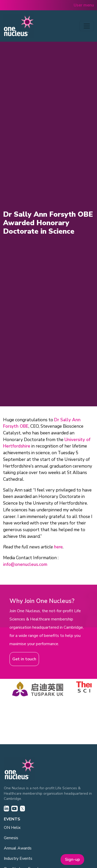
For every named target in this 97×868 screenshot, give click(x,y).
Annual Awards (18, 848)
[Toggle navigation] (87, 26)
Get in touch (24, 659)
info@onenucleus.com (25, 564)
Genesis (11, 838)
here (58, 547)
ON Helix (12, 828)
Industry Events (18, 858)
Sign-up (72, 860)
